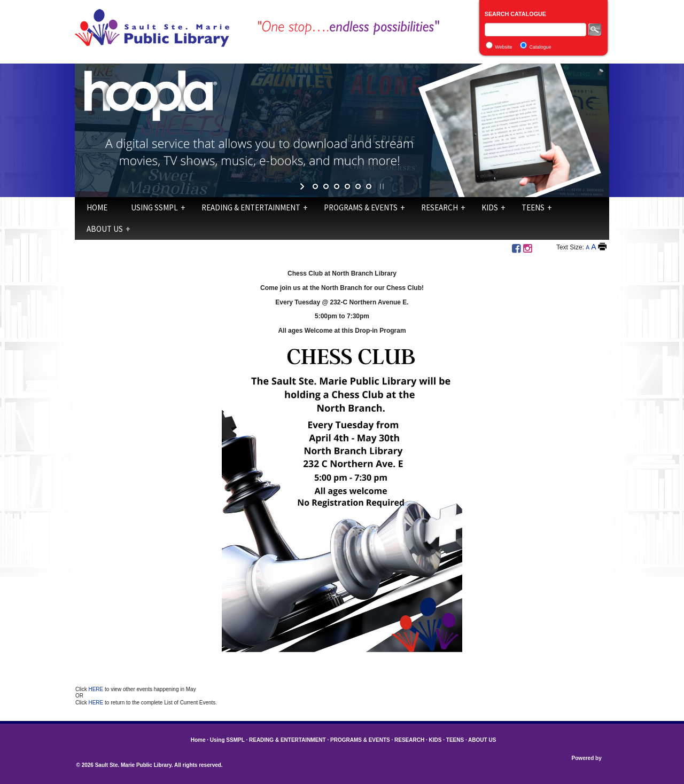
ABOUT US (105, 229)
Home (97, 207)
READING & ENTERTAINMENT (251, 207)
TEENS (533, 207)
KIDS (490, 207)
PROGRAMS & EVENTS (361, 207)
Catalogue (541, 47)
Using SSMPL (154, 207)
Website (503, 47)
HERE (96, 689)
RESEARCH (440, 207)
